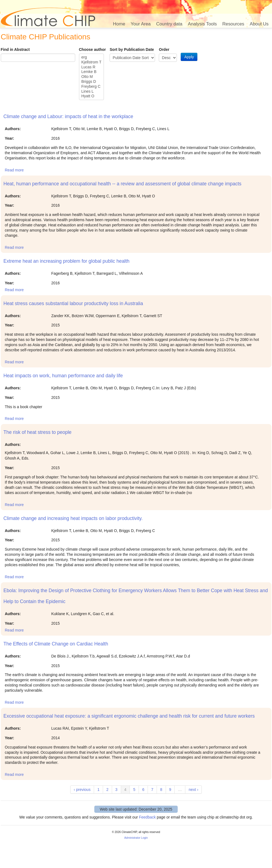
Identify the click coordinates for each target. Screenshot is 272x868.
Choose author (93, 49)
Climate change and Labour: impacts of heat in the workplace (68, 116)
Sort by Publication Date (132, 49)
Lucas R (92, 67)
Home (119, 24)
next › (193, 790)
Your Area (141, 24)
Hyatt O (92, 96)
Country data (169, 24)
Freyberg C (92, 87)
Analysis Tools (202, 24)
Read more (14, 170)
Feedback (147, 817)
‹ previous (82, 790)
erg (92, 57)
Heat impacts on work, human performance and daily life (63, 376)
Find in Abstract (15, 49)
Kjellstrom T (92, 62)
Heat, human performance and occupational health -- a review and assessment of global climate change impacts (123, 184)
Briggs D (92, 82)
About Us (259, 24)
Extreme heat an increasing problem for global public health (67, 261)
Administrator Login (136, 838)
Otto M (92, 77)
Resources (233, 24)
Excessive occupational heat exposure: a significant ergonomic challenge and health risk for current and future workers (129, 716)
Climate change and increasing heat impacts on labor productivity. (73, 518)
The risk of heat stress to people (38, 432)
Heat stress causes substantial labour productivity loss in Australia (73, 303)
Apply (189, 57)
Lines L (92, 92)
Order (164, 49)
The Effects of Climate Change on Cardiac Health (56, 644)
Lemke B (92, 72)
